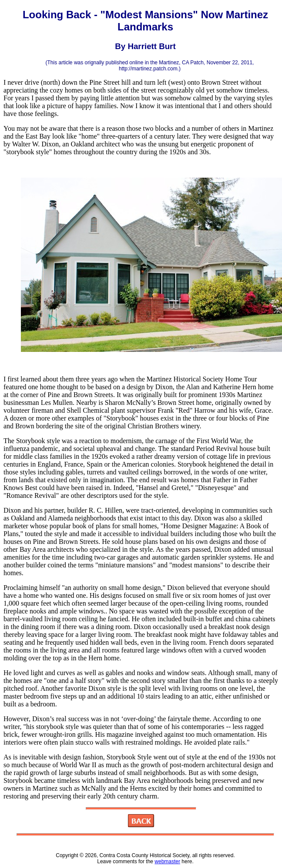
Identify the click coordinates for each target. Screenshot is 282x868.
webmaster (167, 861)
